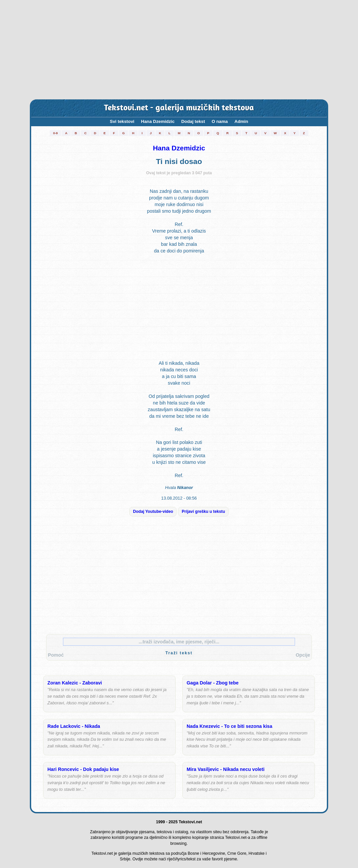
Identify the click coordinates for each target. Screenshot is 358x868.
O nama (220, 121)
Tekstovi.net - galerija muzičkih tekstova (179, 108)
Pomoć (56, 655)
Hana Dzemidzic (158, 121)
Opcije (303, 655)
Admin (241, 121)
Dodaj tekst (193, 121)
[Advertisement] (179, 50)
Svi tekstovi (122, 121)
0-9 (55, 133)
